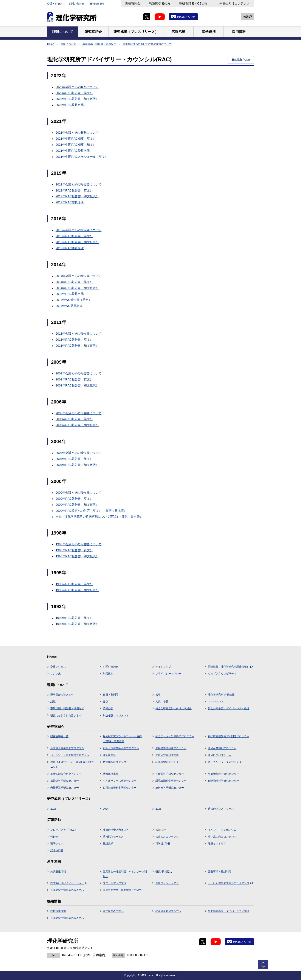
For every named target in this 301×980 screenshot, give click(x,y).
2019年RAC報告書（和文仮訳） (77, 196)
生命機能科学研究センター (223, 774)
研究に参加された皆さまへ (66, 716)
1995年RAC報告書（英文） (74, 584)
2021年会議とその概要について (77, 133)
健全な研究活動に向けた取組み (174, 708)
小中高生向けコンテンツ (233, 3)
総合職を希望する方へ (168, 911)
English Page (241, 60)
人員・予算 (162, 702)
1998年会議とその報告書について (78, 544)
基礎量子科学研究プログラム (67, 748)
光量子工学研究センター (65, 788)
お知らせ (161, 830)
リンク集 (56, 674)
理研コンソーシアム (167, 883)
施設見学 (108, 844)
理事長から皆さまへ (62, 695)
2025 (53, 809)
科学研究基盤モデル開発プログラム (229, 736)
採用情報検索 (58, 911)
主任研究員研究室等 (167, 755)
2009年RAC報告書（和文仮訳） (77, 385)
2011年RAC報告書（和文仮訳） (77, 346)
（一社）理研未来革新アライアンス (230, 883)
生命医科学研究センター (170, 774)
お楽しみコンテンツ (167, 837)
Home (51, 44)
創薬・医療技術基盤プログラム (121, 748)
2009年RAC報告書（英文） (74, 379)
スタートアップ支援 (115, 883)
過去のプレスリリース (221, 809)
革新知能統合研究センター (66, 774)
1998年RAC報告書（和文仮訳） (77, 556)
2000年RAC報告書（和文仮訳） (77, 505)
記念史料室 (57, 850)
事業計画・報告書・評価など (99, 44)
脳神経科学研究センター (65, 781)
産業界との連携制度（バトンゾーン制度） (125, 874)
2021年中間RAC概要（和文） (76, 145)
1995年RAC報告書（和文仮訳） (77, 590)
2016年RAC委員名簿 (70, 248)
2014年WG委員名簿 (69, 306)
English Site (97, 4)
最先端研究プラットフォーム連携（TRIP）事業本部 (122, 739)
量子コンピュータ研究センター (226, 762)
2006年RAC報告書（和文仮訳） (77, 425)
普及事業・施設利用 (220, 872)
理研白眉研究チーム (220, 755)
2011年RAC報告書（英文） (74, 340)
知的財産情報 (58, 872)
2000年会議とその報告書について (78, 493)
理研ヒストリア (217, 844)
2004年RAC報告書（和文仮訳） (77, 465)
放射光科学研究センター (170, 788)
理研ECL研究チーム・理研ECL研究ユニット (72, 764)
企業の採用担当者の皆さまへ (67, 890)
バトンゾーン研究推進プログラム (70, 755)
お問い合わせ (76, 4)
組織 (53, 702)
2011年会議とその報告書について (78, 334)
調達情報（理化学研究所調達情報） (230, 667)
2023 (158, 809)
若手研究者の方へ (113, 911)
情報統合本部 (111, 774)
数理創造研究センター (116, 762)
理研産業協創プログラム (222, 748)
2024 (106, 809)
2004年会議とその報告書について (78, 453)
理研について (68, 44)
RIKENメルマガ (186, 17)
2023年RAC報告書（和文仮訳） (77, 99)
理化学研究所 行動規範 (221, 695)
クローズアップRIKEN (63, 830)
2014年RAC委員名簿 (70, 294)
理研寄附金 (133, 3)
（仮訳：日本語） (115, 511)
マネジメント (216, 702)
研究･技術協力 (164, 872)
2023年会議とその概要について (77, 87)
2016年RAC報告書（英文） (74, 236)
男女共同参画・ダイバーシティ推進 (229, 708)
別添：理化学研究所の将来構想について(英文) (87, 516)
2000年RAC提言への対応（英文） (79, 511)
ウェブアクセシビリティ (222, 674)
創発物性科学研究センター (223, 781)
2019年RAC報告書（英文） (74, 190)
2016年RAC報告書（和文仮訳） (77, 242)
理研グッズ (57, 844)
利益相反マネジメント (116, 716)
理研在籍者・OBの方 (193, 3)
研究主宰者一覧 (59, 736)
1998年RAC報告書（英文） (74, 550)
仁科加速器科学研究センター (120, 788)
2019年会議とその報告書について (78, 184)
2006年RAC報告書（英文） (74, 419)
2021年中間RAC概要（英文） (76, 139)
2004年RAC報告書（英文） (74, 459)
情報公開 (108, 708)
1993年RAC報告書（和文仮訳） (77, 624)
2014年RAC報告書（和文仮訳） (77, 288)
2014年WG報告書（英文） (74, 300)
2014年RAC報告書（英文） (74, 282)
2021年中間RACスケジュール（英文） (82, 157)
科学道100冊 (163, 844)
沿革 (158, 695)
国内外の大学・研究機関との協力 (122, 890)
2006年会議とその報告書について (78, 413)
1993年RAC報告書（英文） (74, 618)
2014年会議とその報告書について (78, 276)
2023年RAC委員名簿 (70, 105)
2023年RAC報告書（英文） (74, 93)
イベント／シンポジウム (222, 830)
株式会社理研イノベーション (69, 883)
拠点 (106, 702)
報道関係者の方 (160, 3)
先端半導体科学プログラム (171, 748)
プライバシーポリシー (168, 674)
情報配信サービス (113, 837)
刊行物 (54, 837)
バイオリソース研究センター (120, 781)
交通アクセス (55, 4)
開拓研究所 (109, 755)
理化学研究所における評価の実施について (147, 44)
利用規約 (108, 674)
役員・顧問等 (111, 695)
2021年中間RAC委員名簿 (73, 151)
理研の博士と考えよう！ (117, 830)
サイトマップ (163, 667)
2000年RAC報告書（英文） (74, 499)
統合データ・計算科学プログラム (175, 736)
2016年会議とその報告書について (78, 230)
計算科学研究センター (168, 762)
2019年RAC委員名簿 (70, 202)
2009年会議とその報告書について (78, 373)
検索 (246, 17)
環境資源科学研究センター (171, 781)
